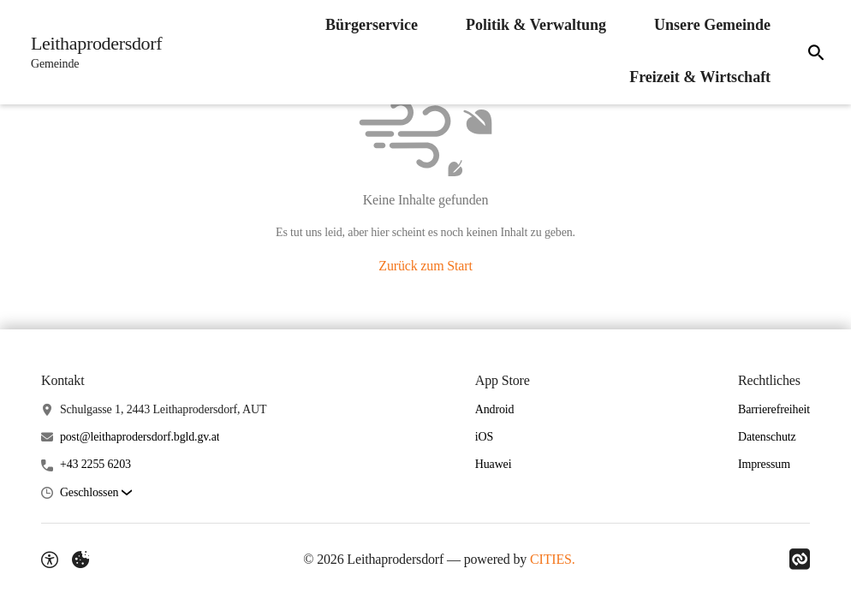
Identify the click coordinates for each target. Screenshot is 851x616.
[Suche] (816, 52)
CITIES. (553, 559)
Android (495, 409)
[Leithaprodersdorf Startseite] (91, 52)
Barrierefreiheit (774, 409)
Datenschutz (767, 437)
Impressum (764, 464)
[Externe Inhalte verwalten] (80, 560)
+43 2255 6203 (95, 464)
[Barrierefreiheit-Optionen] (50, 560)
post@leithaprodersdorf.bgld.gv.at (140, 437)
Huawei (494, 464)
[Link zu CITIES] (800, 560)
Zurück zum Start (425, 266)
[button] (96, 493)
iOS (484, 437)
